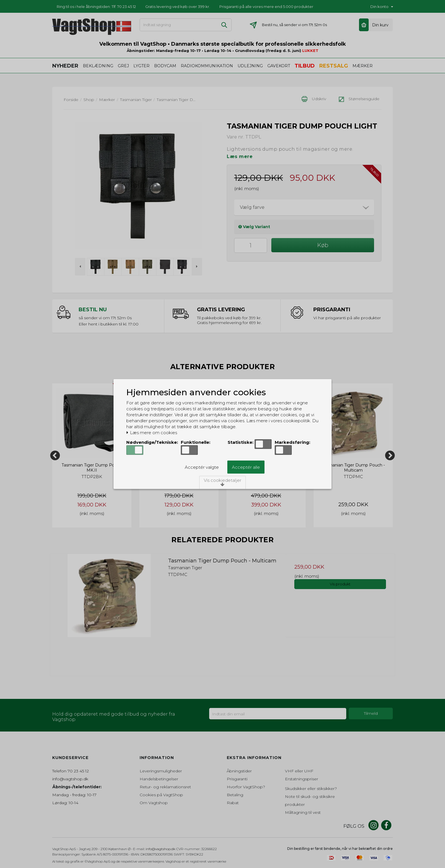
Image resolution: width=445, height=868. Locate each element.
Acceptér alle (246, 467)
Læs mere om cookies (152, 433)
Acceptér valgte (202, 467)
